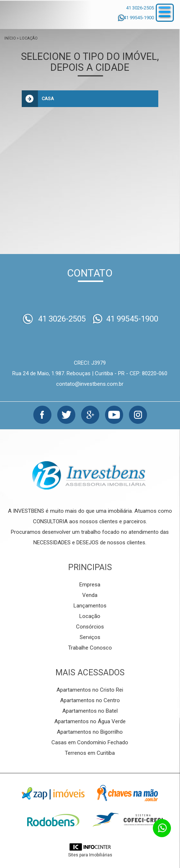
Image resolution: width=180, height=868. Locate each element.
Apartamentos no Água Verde (90, 721)
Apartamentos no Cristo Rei (90, 690)
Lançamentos (90, 606)
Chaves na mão (127, 793)
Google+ (90, 415)
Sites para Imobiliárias (90, 855)
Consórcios (90, 627)
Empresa (90, 585)
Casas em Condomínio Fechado (90, 742)
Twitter (66, 415)
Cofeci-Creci (127, 820)
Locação (29, 38)
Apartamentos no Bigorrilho (90, 732)
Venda (90, 595)
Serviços (90, 637)
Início (10, 38)
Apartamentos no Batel (90, 711)
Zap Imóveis (53, 793)
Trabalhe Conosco (90, 648)
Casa (48, 99)
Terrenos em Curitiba (90, 753)
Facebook (42, 415)
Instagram (138, 415)
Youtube (114, 415)
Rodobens (53, 820)
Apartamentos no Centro (90, 700)
